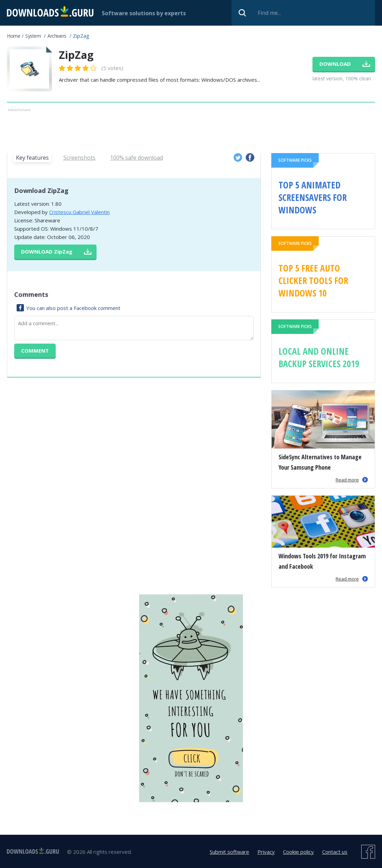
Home (13, 36)
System (33, 36)
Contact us (335, 852)
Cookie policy (298, 852)
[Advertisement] (187, 129)
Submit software (229, 852)
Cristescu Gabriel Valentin (79, 212)
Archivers (57, 36)
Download (47, 251)
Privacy (266, 852)
